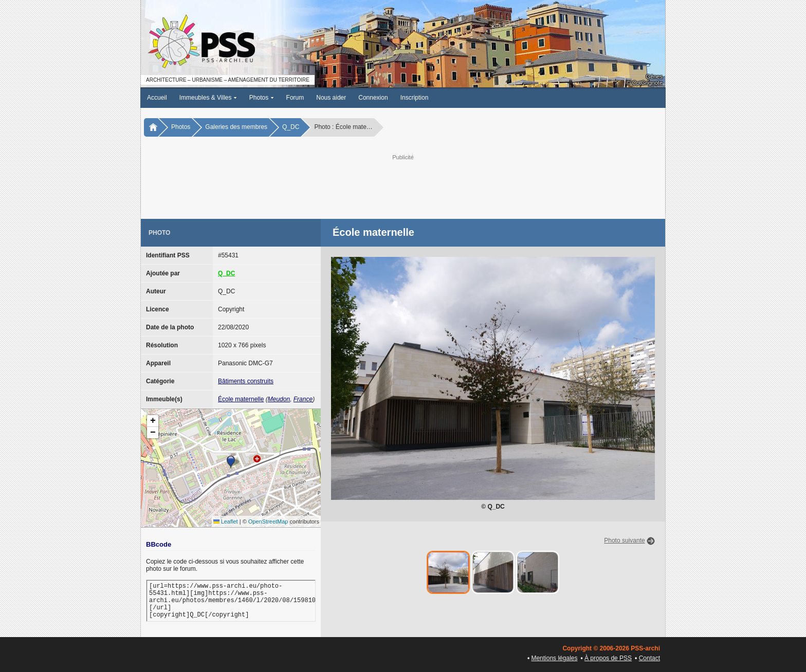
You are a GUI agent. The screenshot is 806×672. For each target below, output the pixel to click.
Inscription (415, 98)
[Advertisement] (403, 185)
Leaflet (226, 521)
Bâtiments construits (246, 381)
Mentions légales (554, 658)
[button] (231, 462)
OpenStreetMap (268, 521)
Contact (649, 658)
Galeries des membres (236, 127)
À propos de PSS (608, 658)
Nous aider (331, 98)
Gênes (654, 77)
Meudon (279, 399)
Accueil (157, 98)
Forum (295, 98)
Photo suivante (624, 540)
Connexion (373, 98)
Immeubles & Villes (208, 98)
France (303, 399)
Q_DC (291, 127)
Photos (262, 98)
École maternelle (241, 399)
